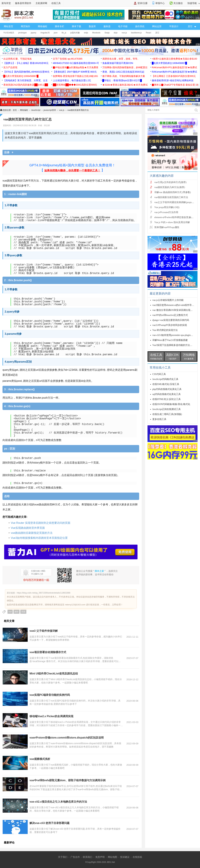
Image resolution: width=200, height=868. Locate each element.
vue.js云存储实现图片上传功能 (168, 300)
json (56, 33)
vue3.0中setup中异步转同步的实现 (170, 325)
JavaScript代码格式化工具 (165, 379)
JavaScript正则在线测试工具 (166, 409)
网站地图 (112, 857)
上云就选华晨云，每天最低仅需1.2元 (72, 80)
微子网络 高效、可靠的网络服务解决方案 (124, 76)
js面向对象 (75, 33)
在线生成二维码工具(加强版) (167, 414)
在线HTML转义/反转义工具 (166, 399)
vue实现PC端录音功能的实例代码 (50, 695)
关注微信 (178, 3)
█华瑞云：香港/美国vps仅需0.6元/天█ (122, 80)
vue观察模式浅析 (40, 759)
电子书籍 (123, 26)
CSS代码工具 (159, 374)
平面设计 (174, 26)
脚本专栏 (59, 26)
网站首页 (8, 26)
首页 (15, 110)
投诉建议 (125, 857)
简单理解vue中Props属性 (167, 227)
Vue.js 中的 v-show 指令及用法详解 (172, 222)
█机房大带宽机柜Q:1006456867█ (169, 63)
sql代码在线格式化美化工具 (166, 394)
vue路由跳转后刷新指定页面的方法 (32, 533)
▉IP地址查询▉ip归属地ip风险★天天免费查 (76, 67)
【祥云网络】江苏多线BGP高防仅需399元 (174, 76)
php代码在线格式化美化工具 (167, 389)
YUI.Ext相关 (9, 33)
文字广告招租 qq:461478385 (68, 59)
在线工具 (56, 3)
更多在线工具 (159, 419)
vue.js (124, 33)
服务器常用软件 (23, 3)
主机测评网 (41, 3)
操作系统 (140, 26)
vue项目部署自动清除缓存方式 (48, 652)
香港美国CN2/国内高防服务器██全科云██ (26, 85)
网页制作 (25, 26)
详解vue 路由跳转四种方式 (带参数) (173, 192)
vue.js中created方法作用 (166, 212)
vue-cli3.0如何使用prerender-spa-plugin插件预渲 (176, 335)
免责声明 (100, 857)
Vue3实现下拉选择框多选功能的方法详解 (173, 345)
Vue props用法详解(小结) (167, 207)
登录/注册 (142, 3)
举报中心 (160, 3)
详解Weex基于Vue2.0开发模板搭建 (170, 340)
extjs (86, 33)
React (148, 33)
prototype (22, 33)
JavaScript (36, 110)
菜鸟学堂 (6, 3)
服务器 (107, 26)
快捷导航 (194, 3)
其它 (157, 33)
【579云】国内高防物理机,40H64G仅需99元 (26, 72)
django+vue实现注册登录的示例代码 (171, 320)
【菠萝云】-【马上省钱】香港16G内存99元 (26, 63)
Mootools (96, 33)
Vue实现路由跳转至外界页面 (28, 528)
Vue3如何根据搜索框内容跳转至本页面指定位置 (39, 538)
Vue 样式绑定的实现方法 (165, 330)
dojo (116, 33)
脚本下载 (76, 26)
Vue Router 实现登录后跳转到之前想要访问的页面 (41, 523)
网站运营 (157, 26)
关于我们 (63, 857)
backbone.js (136, 33)
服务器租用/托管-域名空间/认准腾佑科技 (173, 80)
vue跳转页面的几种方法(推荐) (170, 187)
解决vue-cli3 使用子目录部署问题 (49, 823)
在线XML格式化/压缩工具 (166, 384)
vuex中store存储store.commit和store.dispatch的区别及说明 (67, 738)
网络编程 (42, 26)
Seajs (107, 33)
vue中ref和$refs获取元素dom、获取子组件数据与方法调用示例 (67, 780)
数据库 (92, 26)
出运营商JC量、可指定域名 (18, 59)
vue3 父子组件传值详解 (44, 631)
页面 (23, 612)
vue (10, 612)
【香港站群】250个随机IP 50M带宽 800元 (75, 72)
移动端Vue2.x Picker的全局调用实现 (51, 716)
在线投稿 (137, 857)
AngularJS (45, 33)
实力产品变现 (10, 67)
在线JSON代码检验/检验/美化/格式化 (171, 404)
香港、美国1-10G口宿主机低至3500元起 (123, 72)
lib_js (64, 33)
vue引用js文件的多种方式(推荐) (170, 182)
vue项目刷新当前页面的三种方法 (171, 197)
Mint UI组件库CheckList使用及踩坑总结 (54, 674)
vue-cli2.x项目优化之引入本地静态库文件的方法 (58, 802)
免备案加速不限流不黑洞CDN (118, 63)
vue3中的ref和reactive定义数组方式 (170, 315)
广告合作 (75, 857)
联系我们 (87, 857)
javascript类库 (50, 110)
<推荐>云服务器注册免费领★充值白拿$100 (174, 59)
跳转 (16, 612)
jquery (34, 33)
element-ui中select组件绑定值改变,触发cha (176, 217)
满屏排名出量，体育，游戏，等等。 (121, 59)
